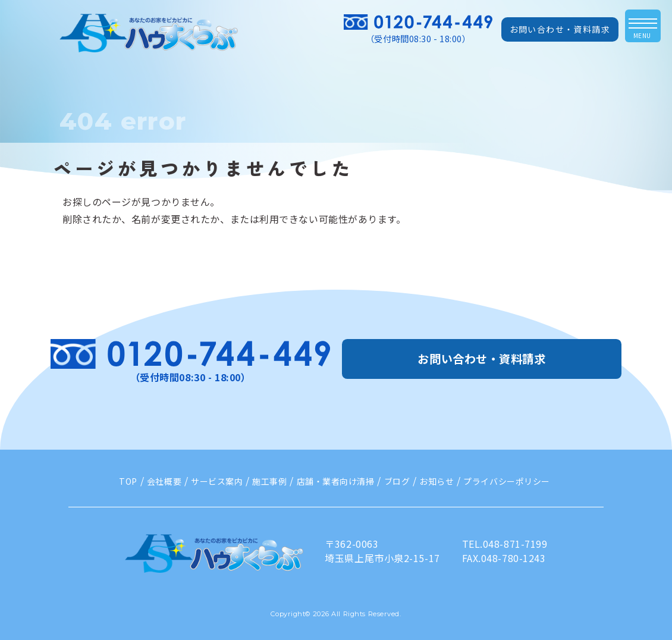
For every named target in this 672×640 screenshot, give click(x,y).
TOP (128, 481)
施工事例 (269, 481)
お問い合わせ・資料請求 (560, 29)
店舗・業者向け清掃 (336, 481)
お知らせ (437, 481)
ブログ (397, 481)
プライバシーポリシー (507, 481)
